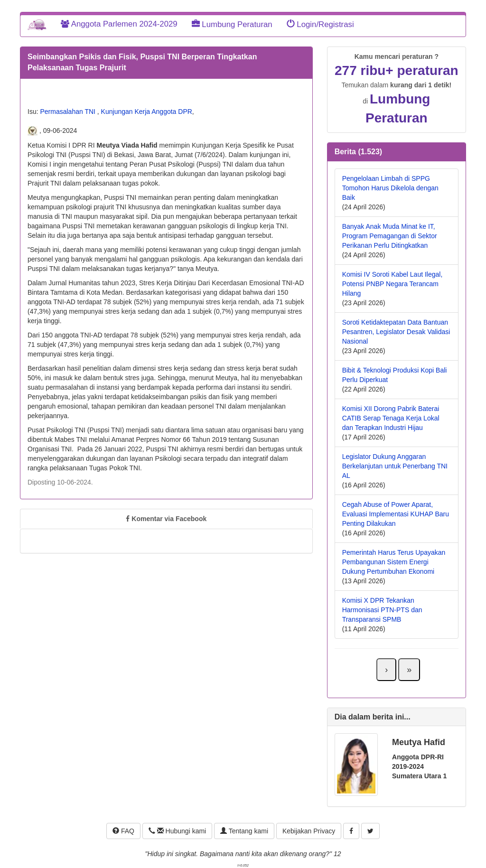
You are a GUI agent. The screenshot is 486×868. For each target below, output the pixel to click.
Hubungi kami (177, 831)
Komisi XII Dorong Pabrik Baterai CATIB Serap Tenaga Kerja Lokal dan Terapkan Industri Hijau (391, 418)
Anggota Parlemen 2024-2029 (119, 24)
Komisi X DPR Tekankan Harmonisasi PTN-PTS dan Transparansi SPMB (382, 610)
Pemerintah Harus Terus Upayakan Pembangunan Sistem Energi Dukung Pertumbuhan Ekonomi (394, 562)
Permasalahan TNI (68, 112)
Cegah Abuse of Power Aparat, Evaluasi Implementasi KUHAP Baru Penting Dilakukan (396, 514)
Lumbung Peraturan (232, 24)
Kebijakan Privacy (309, 831)
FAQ (123, 831)
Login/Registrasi (320, 24)
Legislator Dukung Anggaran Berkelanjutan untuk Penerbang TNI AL (395, 466)
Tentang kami (244, 831)
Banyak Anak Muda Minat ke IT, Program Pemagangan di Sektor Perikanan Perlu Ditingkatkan (390, 236)
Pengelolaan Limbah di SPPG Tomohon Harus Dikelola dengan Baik (390, 188)
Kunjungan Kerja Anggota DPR (147, 112)
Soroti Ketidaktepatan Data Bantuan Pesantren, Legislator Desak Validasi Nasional (396, 332)
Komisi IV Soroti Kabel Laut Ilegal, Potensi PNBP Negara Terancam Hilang (393, 284)
